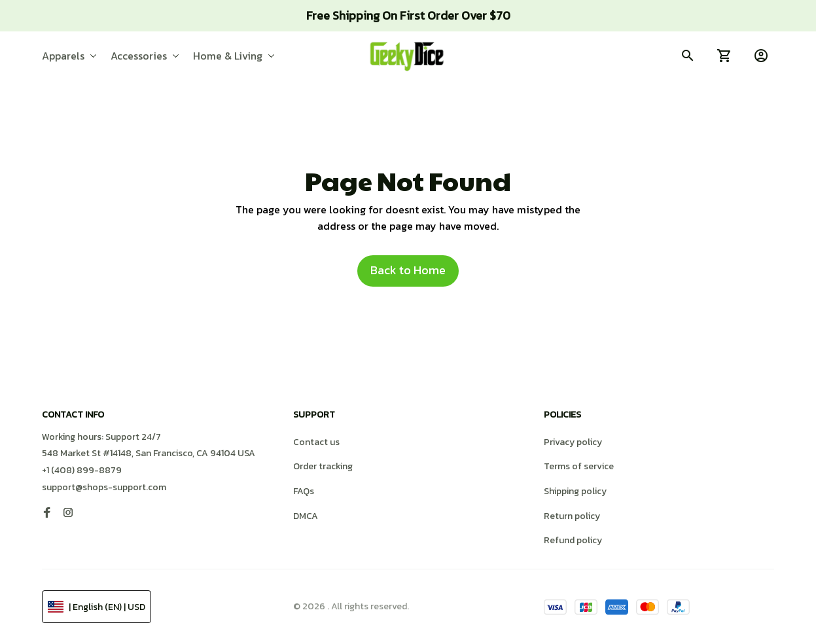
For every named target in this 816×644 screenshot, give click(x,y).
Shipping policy (575, 491)
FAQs (304, 491)
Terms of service (579, 466)
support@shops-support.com (104, 487)
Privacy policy (573, 442)
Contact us (316, 442)
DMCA (306, 516)
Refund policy (573, 540)
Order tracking (323, 466)
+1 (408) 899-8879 (82, 470)
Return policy (572, 516)
